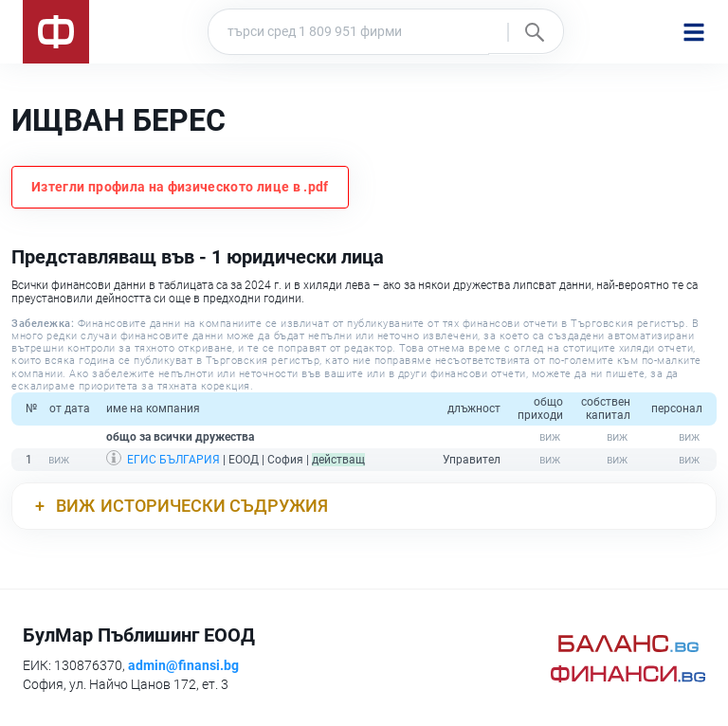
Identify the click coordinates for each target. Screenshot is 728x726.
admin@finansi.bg (183, 665)
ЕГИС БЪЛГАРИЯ (173, 460)
